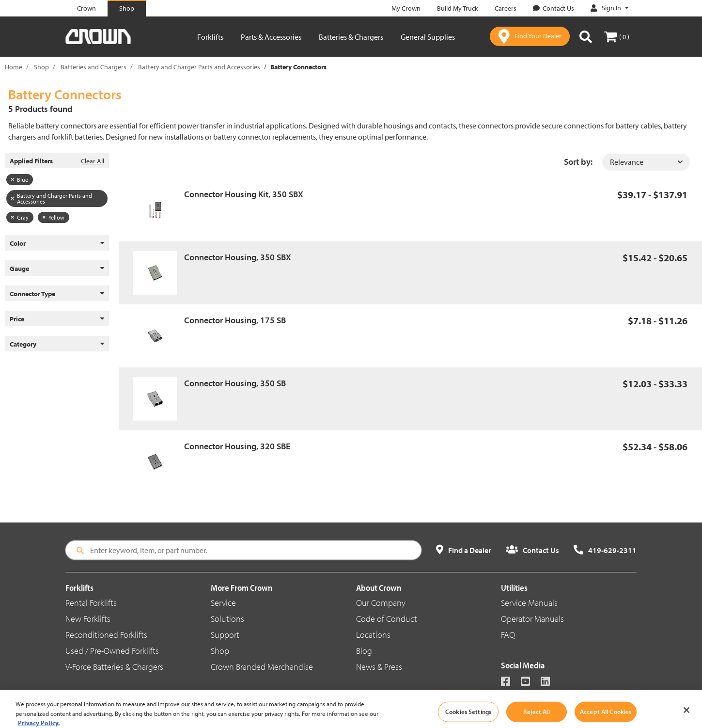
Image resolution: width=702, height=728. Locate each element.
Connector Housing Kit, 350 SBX (244, 194)
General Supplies (428, 37)
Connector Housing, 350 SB (235, 383)
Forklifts (210, 37)
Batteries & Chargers (351, 37)
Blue (20, 180)
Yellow (54, 217)
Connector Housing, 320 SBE (237, 446)
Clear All (93, 161)
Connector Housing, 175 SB (235, 320)
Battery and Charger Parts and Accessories (199, 67)
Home (14, 67)
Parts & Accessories (271, 37)
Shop (41, 67)
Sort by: (578, 162)
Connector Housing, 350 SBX (238, 257)
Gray (20, 217)
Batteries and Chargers (94, 67)
